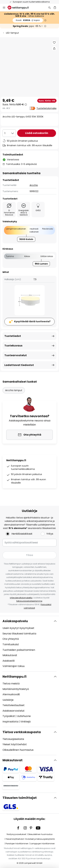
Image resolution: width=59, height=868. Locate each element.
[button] (54, 43)
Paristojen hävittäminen (17, 844)
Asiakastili (8, 661)
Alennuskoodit (11, 694)
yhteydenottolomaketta (21, 598)
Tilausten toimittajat (20, 798)
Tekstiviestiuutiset (14, 705)
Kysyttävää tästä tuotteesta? (32, 321)
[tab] (29, 644)
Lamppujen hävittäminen (43, 844)
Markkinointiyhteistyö (16, 689)
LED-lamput (12, 33)
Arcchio (34, 185)
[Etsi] (50, 8)
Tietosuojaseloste (13, 739)
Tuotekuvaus (13, 346)
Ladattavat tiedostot (19, 365)
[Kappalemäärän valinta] (9, 133)
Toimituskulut (11, 644)
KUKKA (28, 20)
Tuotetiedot (13, 336)
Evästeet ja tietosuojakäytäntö (40, 839)
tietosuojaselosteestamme (29, 601)
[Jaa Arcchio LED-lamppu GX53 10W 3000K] (54, 48)
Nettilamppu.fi (14, 677)
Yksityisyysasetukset (16, 834)
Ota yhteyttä (11, 639)
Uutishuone (24, 716)
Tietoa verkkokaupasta (22, 732)
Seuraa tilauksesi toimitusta (19, 634)
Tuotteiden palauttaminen (19, 650)
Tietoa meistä (11, 684)
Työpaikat (9, 716)
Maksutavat (10, 655)
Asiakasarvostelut (14, 711)
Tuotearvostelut (16, 355)
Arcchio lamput (14, 390)
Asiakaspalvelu (15, 621)
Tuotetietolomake (46, 108)
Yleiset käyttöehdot (15, 744)
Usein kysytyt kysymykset (18, 628)
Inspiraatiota (10, 722)
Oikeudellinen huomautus (18, 750)
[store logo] (20, 8)
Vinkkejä (25, 722)
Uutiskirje (8, 700)
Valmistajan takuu (14, 666)
